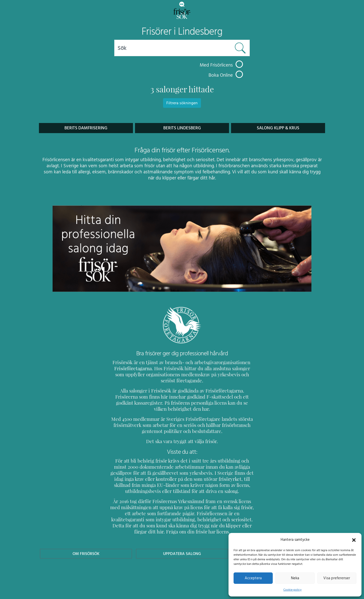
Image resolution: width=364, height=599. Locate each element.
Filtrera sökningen (182, 103)
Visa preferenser (337, 578)
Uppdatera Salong (182, 548)
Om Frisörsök (86, 548)
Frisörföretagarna (132, 368)
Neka (295, 578)
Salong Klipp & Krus (278, 128)
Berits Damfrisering (86, 128)
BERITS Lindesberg (182, 128)
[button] (354, 540)
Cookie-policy (292, 590)
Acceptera (253, 578)
